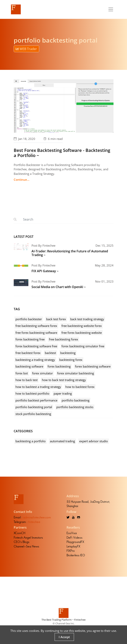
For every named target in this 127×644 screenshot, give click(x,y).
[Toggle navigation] (111, 9)
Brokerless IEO (76, 555)
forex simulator (42, 373)
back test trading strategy (87, 319)
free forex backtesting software (36, 333)
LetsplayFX (73, 546)
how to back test (27, 380)
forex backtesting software (93, 366)
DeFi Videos (74, 538)
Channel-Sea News (26, 546)
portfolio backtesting (76, 400)
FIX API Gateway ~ (45, 271)
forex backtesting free (30, 339)
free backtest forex (28, 353)
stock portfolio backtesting (33, 414)
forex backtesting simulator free (83, 346)
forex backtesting (59, 366)
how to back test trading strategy (64, 380)
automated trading (62, 441)
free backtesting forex (63, 339)
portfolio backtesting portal (34, 407)
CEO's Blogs (22, 542)
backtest (50, 353)
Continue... (22, 180)
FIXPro (71, 551)
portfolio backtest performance (36, 400)
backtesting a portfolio (31, 441)
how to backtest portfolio (32, 393)
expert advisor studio (94, 441)
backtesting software (29, 366)
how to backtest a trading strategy (38, 387)
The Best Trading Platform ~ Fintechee (63, 620)
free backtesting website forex (82, 326)
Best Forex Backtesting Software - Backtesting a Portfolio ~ (62, 153)
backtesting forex (71, 360)
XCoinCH (19, 533)
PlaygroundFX (75, 542)
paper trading (63, 393)
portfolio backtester (29, 319)
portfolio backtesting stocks (75, 407)
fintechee (34, 522)
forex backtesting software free (36, 346)
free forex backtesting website (82, 333)
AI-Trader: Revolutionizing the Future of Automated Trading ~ (70, 253)
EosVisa (72, 533)
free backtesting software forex (36, 326)
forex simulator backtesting (76, 373)
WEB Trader (26, 49)
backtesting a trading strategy (35, 360)
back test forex (56, 319)
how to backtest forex (80, 387)
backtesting (68, 353)
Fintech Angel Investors (28, 538)
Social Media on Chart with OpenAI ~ (59, 287)
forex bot (22, 373)
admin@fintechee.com (37, 517)
